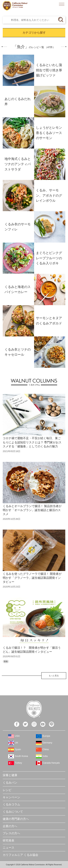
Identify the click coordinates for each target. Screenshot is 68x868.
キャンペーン (11, 797)
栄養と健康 (10, 775)
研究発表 (9, 840)
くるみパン (10, 783)
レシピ (7, 790)
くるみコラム (11, 804)
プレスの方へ (11, 833)
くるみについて (13, 812)
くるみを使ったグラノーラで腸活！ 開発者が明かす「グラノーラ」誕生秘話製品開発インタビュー (32, 578)
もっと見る (54, 676)
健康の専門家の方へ (16, 819)
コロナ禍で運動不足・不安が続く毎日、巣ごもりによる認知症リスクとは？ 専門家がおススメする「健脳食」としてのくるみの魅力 (32, 442)
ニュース (9, 848)
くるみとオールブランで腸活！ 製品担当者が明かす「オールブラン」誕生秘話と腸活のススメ (32, 510)
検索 (53, 4)
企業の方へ (10, 826)
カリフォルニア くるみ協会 (20, 855)
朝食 (6, 661)
